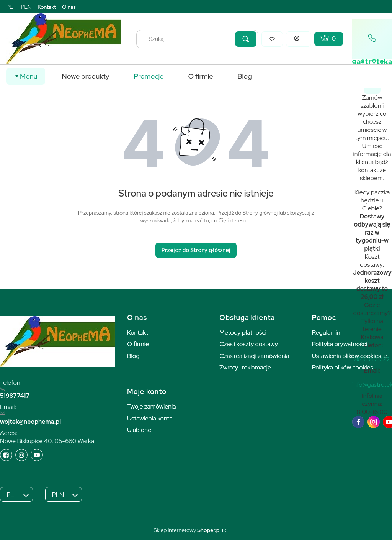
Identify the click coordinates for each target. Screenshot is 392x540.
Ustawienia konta (150, 418)
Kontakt (47, 7)
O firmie (138, 344)
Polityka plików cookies (343, 367)
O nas (69, 7)
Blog (133, 356)
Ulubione (139, 430)
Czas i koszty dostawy (249, 344)
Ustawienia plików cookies (347, 356)
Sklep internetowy (187, 530)
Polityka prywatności (340, 344)
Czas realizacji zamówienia (254, 356)
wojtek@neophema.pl (30, 422)
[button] (246, 39)
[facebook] (358, 422)
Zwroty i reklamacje (245, 367)
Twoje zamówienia (152, 406)
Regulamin (326, 332)
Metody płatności (243, 332)
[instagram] (374, 422)
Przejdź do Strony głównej (196, 250)
